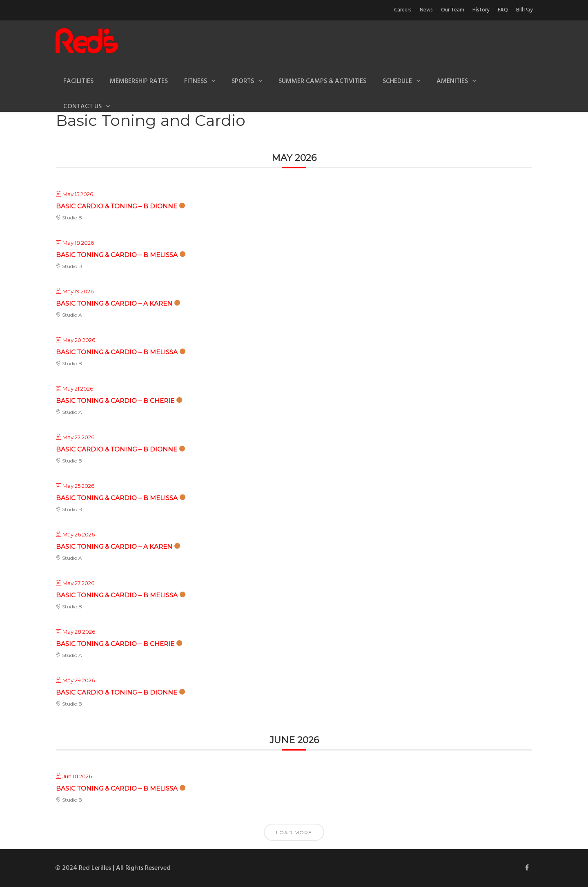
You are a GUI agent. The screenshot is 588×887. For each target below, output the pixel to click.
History (481, 10)
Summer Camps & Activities (322, 81)
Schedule (397, 81)
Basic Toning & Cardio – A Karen (114, 303)
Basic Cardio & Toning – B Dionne (117, 206)
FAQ (503, 10)
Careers (403, 10)
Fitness (196, 81)
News (426, 10)
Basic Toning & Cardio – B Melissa (117, 255)
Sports (243, 81)
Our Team (453, 10)
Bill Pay (525, 10)
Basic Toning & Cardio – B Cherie (115, 401)
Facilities (78, 81)
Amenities (452, 81)
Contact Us (82, 107)
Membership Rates (139, 81)
